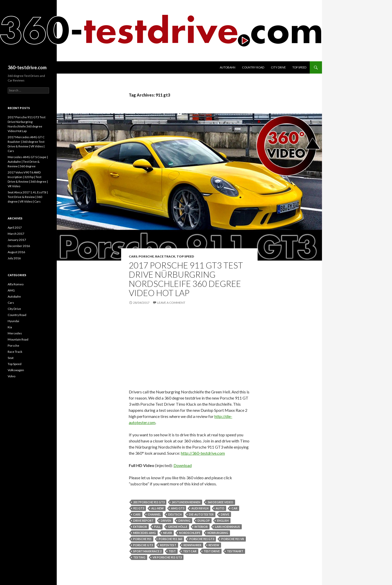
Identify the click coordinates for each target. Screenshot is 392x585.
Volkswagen (16, 370)
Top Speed (299, 67)
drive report (143, 520)
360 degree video (220, 502)
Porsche (146, 256)
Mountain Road (18, 339)
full (157, 527)
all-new (158, 508)
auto (220, 508)
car (234, 508)
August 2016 (16, 252)
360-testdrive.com (27, 67)
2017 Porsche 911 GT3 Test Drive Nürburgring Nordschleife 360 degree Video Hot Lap (186, 279)
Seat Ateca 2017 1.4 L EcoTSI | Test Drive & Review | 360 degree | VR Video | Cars (28, 197)
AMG (11, 290)
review (214, 545)
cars (137, 514)
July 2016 (14, 258)
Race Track (165, 256)
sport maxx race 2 (147, 551)
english (223, 520)
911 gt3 (139, 508)
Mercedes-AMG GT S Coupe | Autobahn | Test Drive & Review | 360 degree (28, 162)
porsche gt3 (143, 545)
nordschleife (190, 533)
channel (154, 514)
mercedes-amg (145, 533)
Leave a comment (171, 303)
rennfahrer (192, 545)
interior (201, 527)
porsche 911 (142, 539)
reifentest (168, 545)
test (172, 551)
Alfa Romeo (16, 284)
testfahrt (235, 551)
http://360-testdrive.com (203, 453)
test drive (212, 551)
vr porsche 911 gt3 (167, 557)
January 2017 (17, 240)
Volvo (11, 376)
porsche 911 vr (233, 539)
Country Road (253, 67)
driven (166, 520)
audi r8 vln (200, 508)
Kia (10, 327)
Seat (11, 358)
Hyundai (13, 321)
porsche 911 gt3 (202, 539)
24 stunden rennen (186, 502)
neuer (168, 533)
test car (190, 551)
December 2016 (19, 246)
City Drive (278, 67)
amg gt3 (178, 508)
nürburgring (218, 533)
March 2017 (16, 234)
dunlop (204, 520)
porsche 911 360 (170, 539)
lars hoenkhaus (227, 527)
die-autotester (201, 514)
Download (183, 465)
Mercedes (15, 333)
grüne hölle (178, 527)
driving (184, 520)
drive (225, 514)
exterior (140, 527)
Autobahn (228, 67)
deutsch (175, 514)
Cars (133, 256)
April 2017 (15, 227)
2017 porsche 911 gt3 (149, 502)
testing (139, 557)
